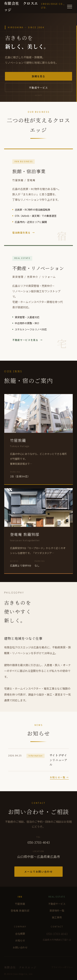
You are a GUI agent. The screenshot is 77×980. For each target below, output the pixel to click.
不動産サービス (38, 87)
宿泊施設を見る (21, 232)
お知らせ (20, 940)
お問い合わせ (20, 947)
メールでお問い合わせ (38, 871)
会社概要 (20, 934)
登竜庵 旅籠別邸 (20, 910)
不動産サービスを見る (25, 340)
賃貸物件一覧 (57, 910)
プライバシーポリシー (62, 967)
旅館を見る (39, 76)
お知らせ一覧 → (59, 777)
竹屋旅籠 (20, 904)
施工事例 (57, 917)
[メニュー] (70, 7)
